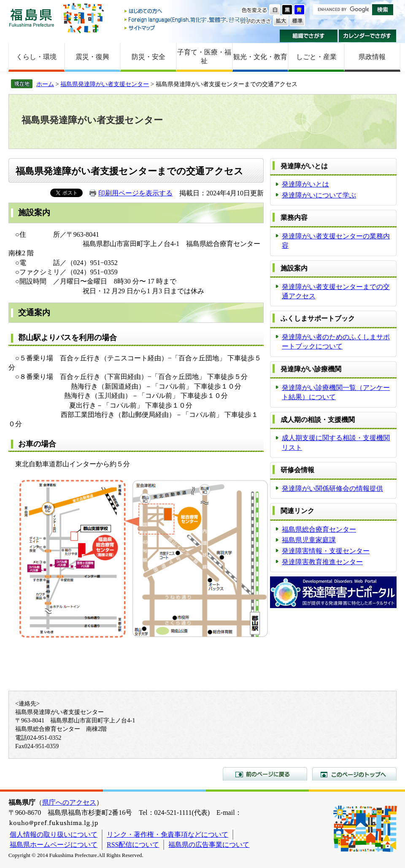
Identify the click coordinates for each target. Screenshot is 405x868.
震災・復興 (92, 57)
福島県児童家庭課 (309, 540)
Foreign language (187, 20)
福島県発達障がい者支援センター (105, 84)
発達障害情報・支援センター (326, 551)
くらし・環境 (36, 57)
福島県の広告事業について (209, 845)
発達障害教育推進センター (322, 562)
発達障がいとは (305, 184)
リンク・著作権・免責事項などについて (167, 834)
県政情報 (372, 57)
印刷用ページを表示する (135, 193)
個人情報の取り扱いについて (54, 834)
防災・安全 (148, 57)
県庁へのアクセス (69, 802)
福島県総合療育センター (319, 529)
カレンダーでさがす (368, 36)
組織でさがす (309, 36)
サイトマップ (187, 28)
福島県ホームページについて (54, 845)
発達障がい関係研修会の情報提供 (332, 488)
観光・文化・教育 (260, 57)
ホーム (45, 84)
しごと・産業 (316, 57)
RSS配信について (133, 845)
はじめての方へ (187, 12)
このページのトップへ (354, 774)
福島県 (32, 18)
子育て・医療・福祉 (204, 57)
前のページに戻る (265, 774)
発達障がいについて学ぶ (319, 195)
